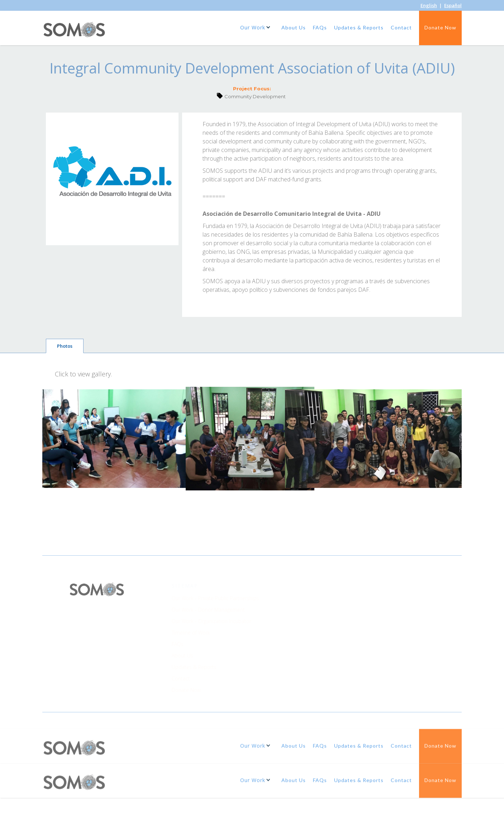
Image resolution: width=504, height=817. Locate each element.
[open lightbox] (118, 439)
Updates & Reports (359, 27)
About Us (294, 27)
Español (453, 5)
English (429, 5)
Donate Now (440, 27)
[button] (256, 27)
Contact (401, 27)
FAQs (320, 27)
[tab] (65, 346)
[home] (75, 32)
